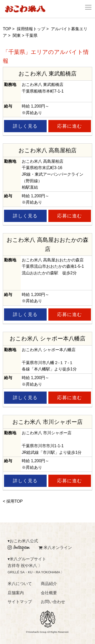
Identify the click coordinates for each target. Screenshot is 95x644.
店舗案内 (16, 593)
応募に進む (70, 126)
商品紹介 (49, 584)
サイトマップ (20, 602)
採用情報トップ (31, 29)
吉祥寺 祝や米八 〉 (25, 566)
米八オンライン (55, 548)
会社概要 (49, 593)
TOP (7, 29)
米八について (20, 584)
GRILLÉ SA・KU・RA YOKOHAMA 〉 (36, 572)
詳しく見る (25, 126)
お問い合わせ (53, 602)
